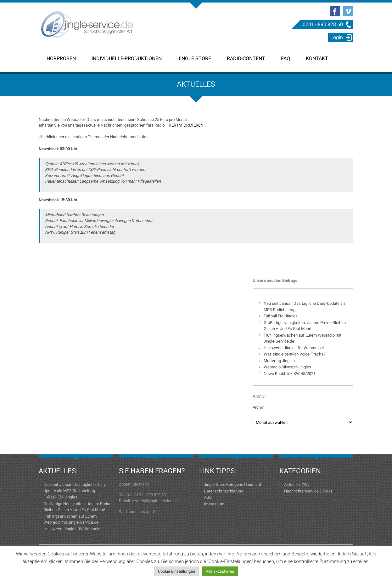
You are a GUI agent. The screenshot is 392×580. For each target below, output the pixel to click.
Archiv (258, 407)
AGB (208, 497)
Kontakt (317, 58)
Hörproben (61, 58)
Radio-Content (246, 58)
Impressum (214, 504)
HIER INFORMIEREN (185, 125)
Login (337, 37)
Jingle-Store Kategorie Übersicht (232, 484)
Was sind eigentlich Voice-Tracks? (294, 354)
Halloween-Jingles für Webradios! (294, 348)
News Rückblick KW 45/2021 (290, 374)
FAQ (286, 58)
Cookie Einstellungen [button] (176, 571)
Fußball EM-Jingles (281, 316)
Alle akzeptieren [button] (220, 571)
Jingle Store (194, 58)
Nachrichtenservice (301, 491)
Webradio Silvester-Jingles (287, 367)
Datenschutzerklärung (224, 491)
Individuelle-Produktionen (127, 58)
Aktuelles (292, 484)
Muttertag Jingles (279, 361)
